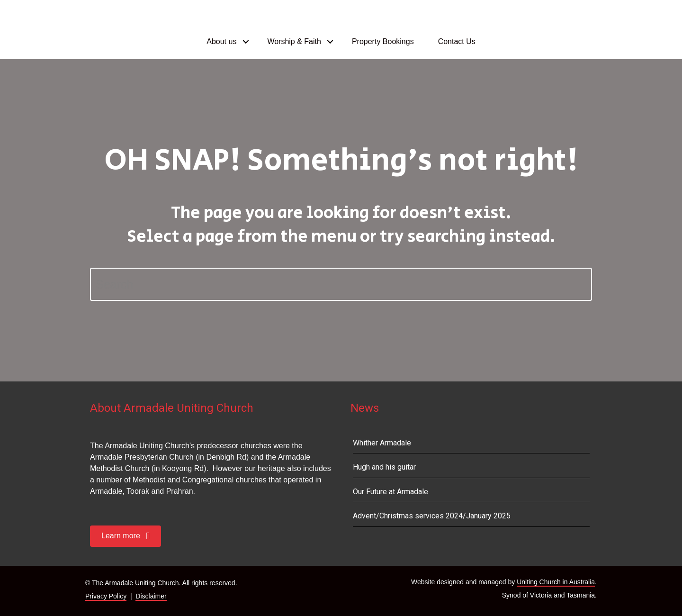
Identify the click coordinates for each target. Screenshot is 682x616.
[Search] (341, 284)
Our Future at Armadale (390, 492)
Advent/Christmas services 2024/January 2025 (432, 516)
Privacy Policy (106, 596)
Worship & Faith (294, 41)
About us (221, 41)
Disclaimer (151, 596)
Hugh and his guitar (384, 467)
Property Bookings (383, 41)
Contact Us (457, 41)
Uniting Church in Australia (556, 582)
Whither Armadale (382, 443)
